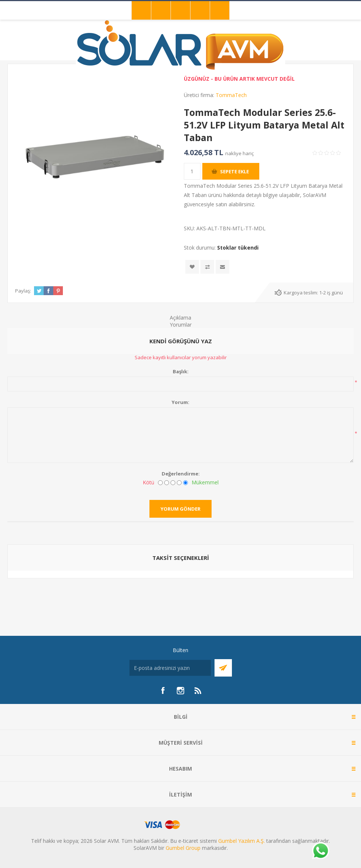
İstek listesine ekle (192, 267)
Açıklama (180, 318)
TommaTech (231, 95)
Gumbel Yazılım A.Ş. (242, 841)
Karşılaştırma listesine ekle (207, 267)
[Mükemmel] (185, 483)
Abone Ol (223, 668)
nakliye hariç (239, 153)
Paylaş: (23, 291)
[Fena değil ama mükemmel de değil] (173, 483)
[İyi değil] (167, 483)
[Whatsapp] (320, 851)
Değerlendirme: (181, 474)
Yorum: (180, 402)
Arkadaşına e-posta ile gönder (222, 267)
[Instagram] (180, 691)
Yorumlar (181, 325)
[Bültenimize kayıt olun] (170, 668)
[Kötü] (160, 483)
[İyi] (179, 483)
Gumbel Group (183, 848)
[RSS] (198, 691)
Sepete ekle (235, 171)
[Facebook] (163, 691)
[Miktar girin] (192, 171)
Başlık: (181, 371)
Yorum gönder (180, 509)
